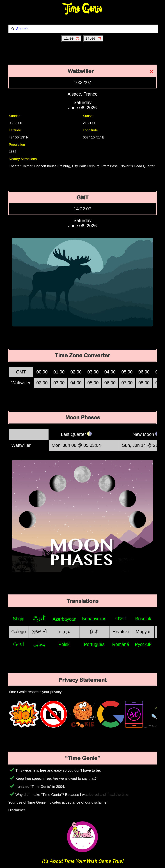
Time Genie (83, 9)
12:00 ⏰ (72, 39)
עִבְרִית (65, 632)
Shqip (19, 619)
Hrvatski (121, 632)
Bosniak (143, 619)
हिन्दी (94, 632)
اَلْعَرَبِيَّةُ (39, 619)
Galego (19, 632)
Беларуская (94, 619)
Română (121, 644)
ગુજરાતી (39, 632)
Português (94, 644)
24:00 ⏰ (93, 39)
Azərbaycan (65, 619)
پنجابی (39, 644)
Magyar (143, 632)
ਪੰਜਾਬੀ (19, 644)
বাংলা (121, 618)
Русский (143, 644)
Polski (64, 644)
